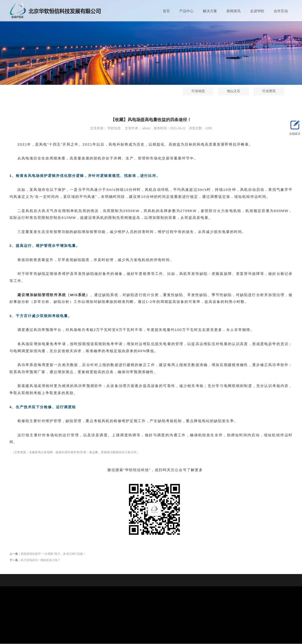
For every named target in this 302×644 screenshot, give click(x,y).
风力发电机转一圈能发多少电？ (41, 560)
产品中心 (186, 11)
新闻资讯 (234, 11)
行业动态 (177, 91)
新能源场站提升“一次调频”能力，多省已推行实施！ (53, 554)
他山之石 (212, 91)
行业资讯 (247, 91)
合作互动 (281, 11)
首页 (166, 11)
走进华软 (257, 11)
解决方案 (210, 11)
